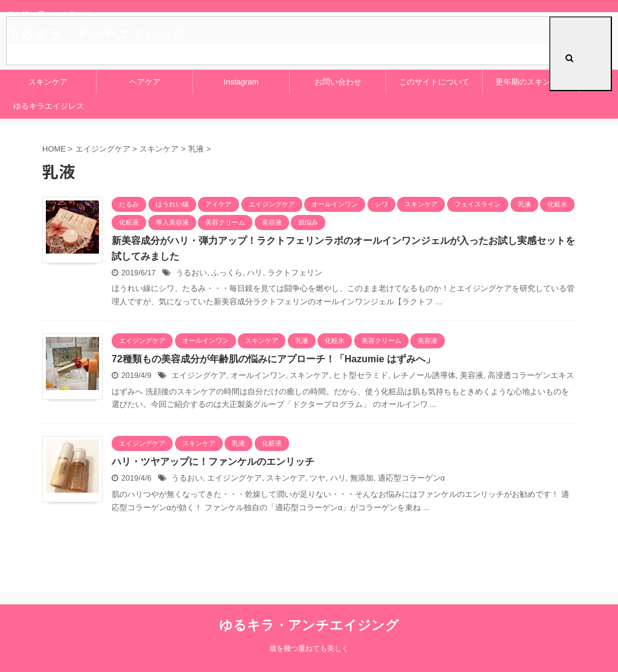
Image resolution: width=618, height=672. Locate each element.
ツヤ (317, 478)
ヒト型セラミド (361, 375)
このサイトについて (434, 82)
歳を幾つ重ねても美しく (309, 648)
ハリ (255, 273)
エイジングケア (199, 375)
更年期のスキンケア (531, 82)
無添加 (362, 478)
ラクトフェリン (295, 273)
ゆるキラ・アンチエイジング (309, 625)
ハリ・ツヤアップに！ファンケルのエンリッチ (213, 462)
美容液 (472, 375)
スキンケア (48, 82)
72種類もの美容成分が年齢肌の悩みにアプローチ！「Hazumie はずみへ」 (273, 359)
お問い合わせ (338, 82)
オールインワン (258, 375)
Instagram (241, 82)
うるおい (191, 273)
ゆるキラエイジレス (49, 106)
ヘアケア (145, 82)
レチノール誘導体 (424, 375)
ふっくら (227, 273)
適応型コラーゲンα (411, 478)
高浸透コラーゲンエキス (531, 375)
